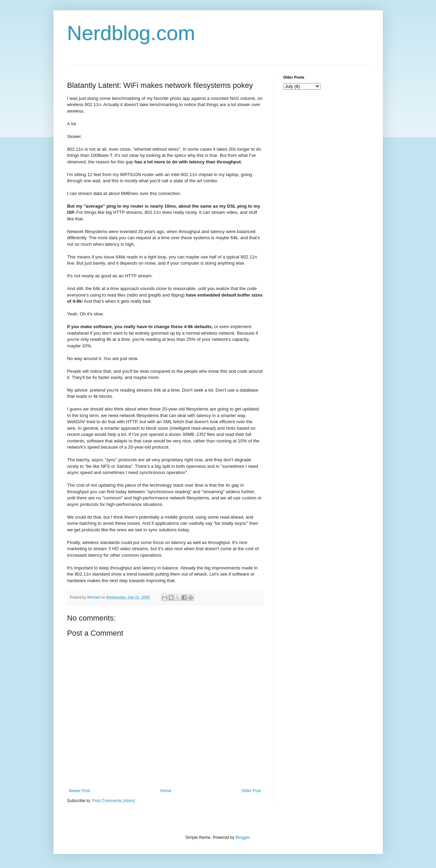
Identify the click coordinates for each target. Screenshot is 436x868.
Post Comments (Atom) (114, 801)
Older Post (251, 791)
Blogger (243, 837)
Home (166, 791)
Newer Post (80, 791)
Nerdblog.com (131, 33)
